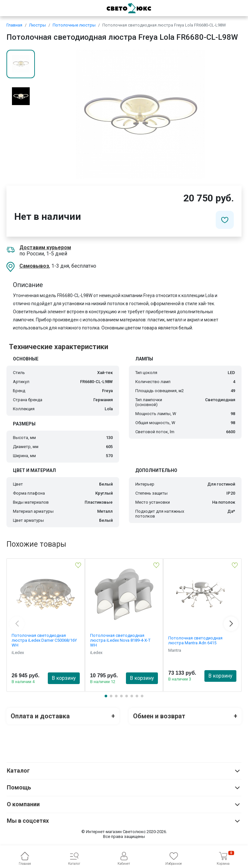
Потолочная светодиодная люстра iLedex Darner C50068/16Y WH (44, 640)
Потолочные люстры (74, 25)
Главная (14, 25)
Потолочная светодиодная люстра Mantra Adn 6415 (195, 640)
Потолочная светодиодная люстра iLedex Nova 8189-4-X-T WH (120, 640)
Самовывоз (34, 266)
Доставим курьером (45, 247)
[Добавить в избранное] (225, 220)
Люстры (37, 25)
